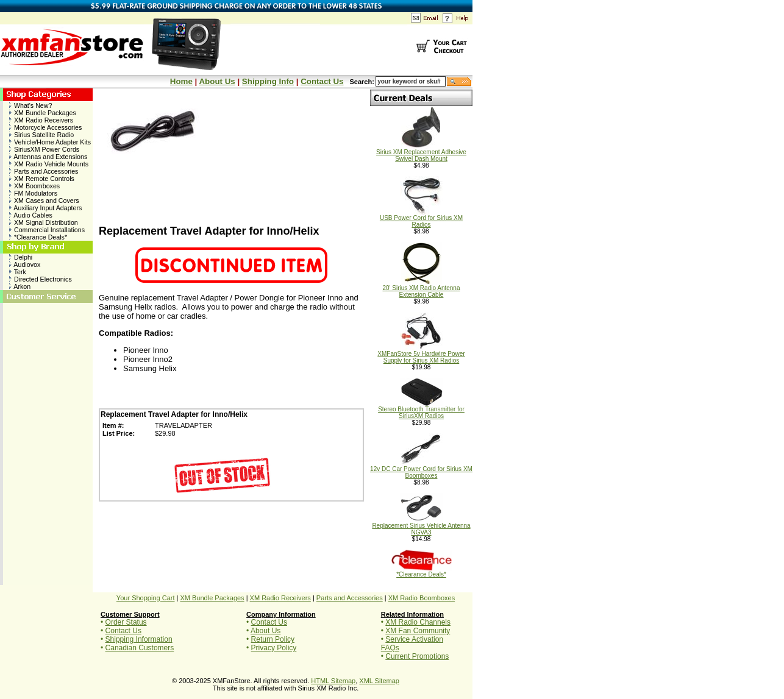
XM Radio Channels (418, 622)
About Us (217, 81)
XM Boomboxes (34, 186)
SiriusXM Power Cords (44, 149)
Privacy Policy (274, 648)
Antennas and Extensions (48, 157)
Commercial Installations (47, 230)
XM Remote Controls (42, 179)
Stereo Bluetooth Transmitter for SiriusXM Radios (421, 410)
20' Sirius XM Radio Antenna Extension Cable (422, 289)
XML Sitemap (379, 681)
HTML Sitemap (333, 681)
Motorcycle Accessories (45, 127)
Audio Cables (31, 215)
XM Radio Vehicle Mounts (49, 164)
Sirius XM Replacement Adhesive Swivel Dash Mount (421, 153)
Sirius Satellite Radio (41, 135)
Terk (18, 272)
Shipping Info (268, 81)
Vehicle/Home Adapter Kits (50, 142)
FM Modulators (33, 193)
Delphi (21, 257)
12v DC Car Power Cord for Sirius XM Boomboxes (421, 470)
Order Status (126, 622)
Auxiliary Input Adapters (45, 208)
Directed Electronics (41, 279)
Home (181, 81)
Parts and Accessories (44, 171)
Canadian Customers (140, 648)
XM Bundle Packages (43, 113)
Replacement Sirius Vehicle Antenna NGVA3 (421, 526)
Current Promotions (417, 656)
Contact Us (322, 81)
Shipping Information (139, 639)
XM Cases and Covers (44, 200)
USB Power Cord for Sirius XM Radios (421, 218)
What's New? (30, 105)
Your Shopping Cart (146, 598)
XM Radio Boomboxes (422, 598)
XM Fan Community (418, 631)
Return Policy (273, 639)
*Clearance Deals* (38, 237)
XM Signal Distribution (44, 222)
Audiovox (25, 264)
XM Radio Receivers (41, 120)
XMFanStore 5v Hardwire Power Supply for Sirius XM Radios (421, 354)
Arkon (20, 286)
